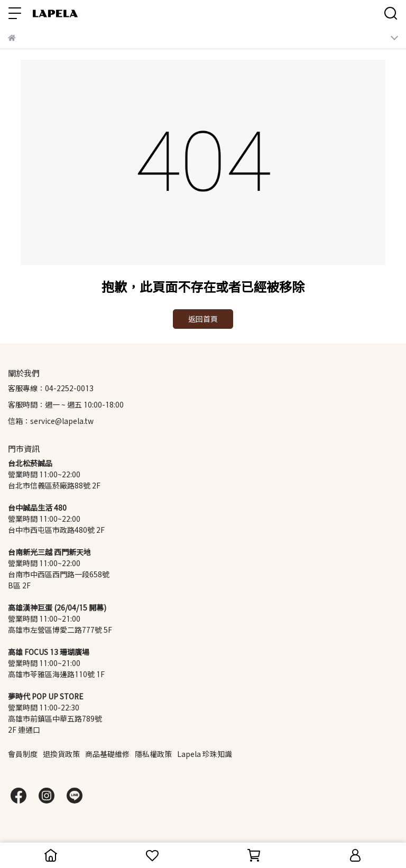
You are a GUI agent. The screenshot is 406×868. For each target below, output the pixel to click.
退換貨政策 (61, 754)
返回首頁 (203, 319)
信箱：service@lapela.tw (51, 421)
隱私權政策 (153, 754)
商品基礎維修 (107, 754)
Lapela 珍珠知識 (205, 754)
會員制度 (23, 754)
